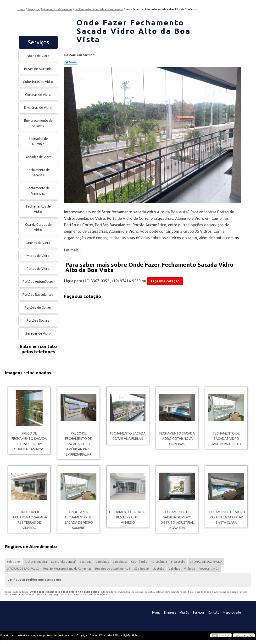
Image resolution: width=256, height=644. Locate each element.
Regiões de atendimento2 (113, 569)
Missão (184, 612)
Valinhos (174, 569)
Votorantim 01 (209, 569)
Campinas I (120, 562)
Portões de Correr (38, 307)
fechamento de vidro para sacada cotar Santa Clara (226, 517)
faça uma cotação (165, 281)
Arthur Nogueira (36, 562)
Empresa (170, 612)
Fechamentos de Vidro (38, 209)
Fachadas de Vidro (38, 157)
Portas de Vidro (38, 269)
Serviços (38, 42)
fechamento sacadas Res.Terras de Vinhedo (128, 517)
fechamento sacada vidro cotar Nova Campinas (177, 439)
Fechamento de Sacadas (38, 173)
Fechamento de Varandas (38, 191)
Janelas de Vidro (38, 243)
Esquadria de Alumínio (38, 141)
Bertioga (86, 562)
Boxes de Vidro (38, 56)
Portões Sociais (38, 320)
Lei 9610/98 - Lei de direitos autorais (89, 595)
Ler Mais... (72, 250)
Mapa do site (232, 612)
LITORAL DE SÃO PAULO (206, 562)
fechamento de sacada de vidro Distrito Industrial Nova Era (177, 520)
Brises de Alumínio (38, 69)
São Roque (142, 569)
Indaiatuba (178, 562)
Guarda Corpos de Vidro (38, 227)
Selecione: (14, 562)
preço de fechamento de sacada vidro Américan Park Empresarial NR (78, 444)
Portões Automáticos (38, 282)
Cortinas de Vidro (38, 95)
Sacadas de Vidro (38, 333)
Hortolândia (159, 562)
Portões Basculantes (38, 295)
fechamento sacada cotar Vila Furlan (128, 436)
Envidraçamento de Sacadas (38, 123)
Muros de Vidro (38, 256)
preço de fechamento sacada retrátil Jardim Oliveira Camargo (29, 441)
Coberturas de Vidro (38, 82)
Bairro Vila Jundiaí (63, 562)
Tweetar (71, 62)
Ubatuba (159, 569)
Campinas (102, 562)
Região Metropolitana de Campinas (67, 569)
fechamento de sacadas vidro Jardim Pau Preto (226, 439)
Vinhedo (190, 569)
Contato (214, 612)
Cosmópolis (139, 562)
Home (156, 612)
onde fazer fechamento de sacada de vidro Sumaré (79, 520)
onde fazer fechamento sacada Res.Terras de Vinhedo (29, 520)
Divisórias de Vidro (38, 108)
